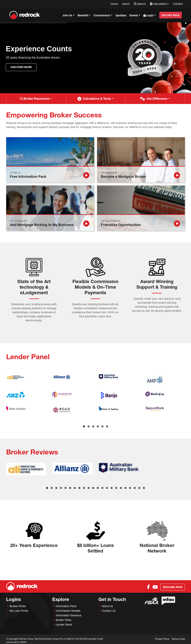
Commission (102, 15)
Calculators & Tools (97, 98)
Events (134, 15)
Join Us (67, 15)
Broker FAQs (64, 620)
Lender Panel (64, 624)
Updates (121, 15)
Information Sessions (69, 615)
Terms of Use (178, 639)
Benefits (83, 15)
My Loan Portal (19, 611)
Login (150, 15)
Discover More (21, 67)
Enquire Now (173, 587)
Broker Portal (18, 606)
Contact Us (109, 611)
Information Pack (66, 606)
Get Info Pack (171, 15)
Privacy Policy (162, 639)
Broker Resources (37, 98)
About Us (107, 606)
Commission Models (68, 611)
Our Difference (157, 98)
